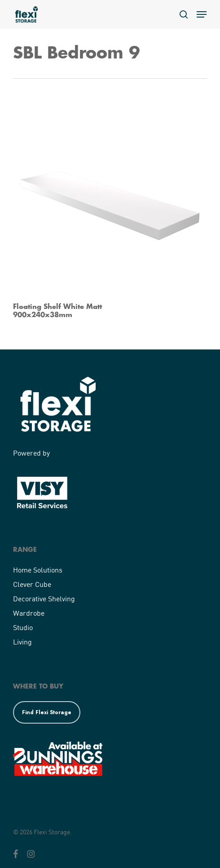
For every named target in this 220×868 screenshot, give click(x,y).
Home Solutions (38, 570)
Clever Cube (32, 584)
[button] (202, 14)
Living (22, 642)
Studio (23, 627)
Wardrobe (29, 613)
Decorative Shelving (44, 598)
